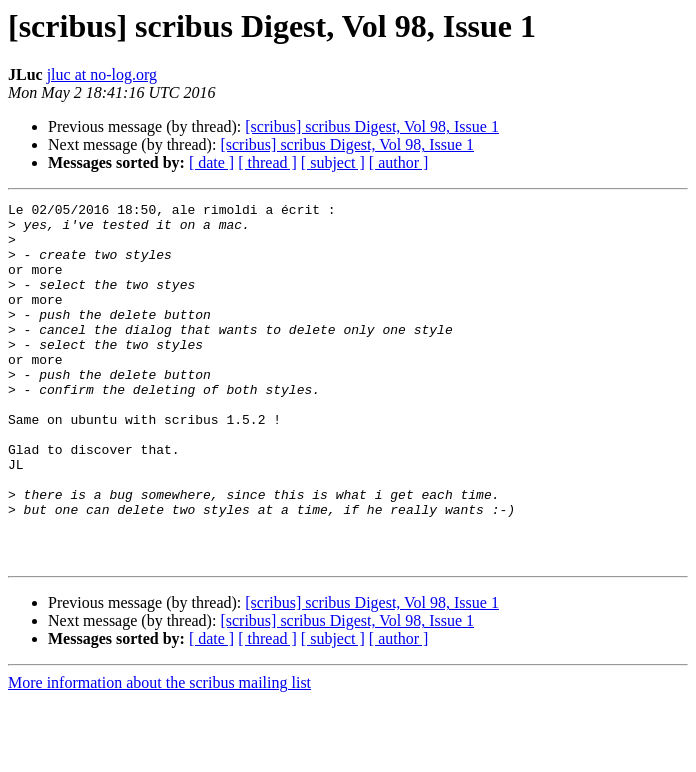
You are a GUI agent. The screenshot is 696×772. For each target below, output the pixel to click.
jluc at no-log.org (102, 74)
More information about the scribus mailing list (159, 754)
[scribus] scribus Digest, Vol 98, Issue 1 (372, 126)
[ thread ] (267, 162)
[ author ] (399, 162)
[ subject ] (333, 162)
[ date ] (211, 162)
